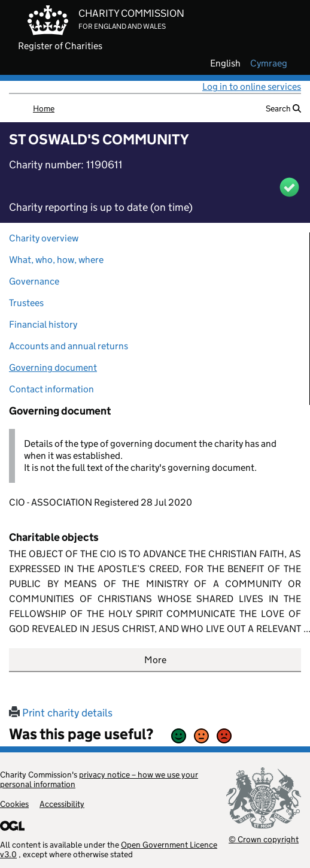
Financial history (43, 324)
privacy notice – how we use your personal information (99, 779)
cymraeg (269, 63)
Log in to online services (252, 87)
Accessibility (62, 804)
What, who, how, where (56, 260)
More (155, 660)
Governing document (53, 368)
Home (44, 108)
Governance (34, 281)
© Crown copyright (264, 839)
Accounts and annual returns (69, 346)
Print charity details (61, 713)
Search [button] (283, 108)
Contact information (51, 389)
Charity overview (44, 238)
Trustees (26, 303)
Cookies (14, 804)
